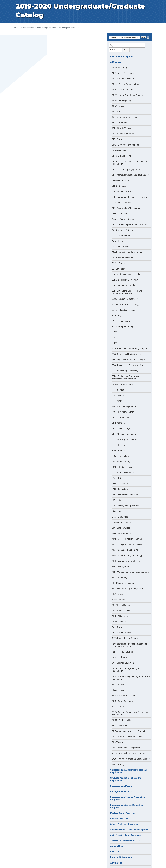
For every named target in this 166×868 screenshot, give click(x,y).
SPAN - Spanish (119, 690)
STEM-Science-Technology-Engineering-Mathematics (131, 713)
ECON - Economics (121, 263)
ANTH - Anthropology (122, 101)
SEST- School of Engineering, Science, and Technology (131, 678)
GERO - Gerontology (121, 428)
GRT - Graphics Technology (124, 434)
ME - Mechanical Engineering (125, 550)
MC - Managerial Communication (127, 544)
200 (115, 332)
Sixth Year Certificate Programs (125, 835)
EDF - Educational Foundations (126, 285)
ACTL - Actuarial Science (123, 79)
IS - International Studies (123, 473)
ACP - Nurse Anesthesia (123, 73)
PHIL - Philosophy (120, 616)
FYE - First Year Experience (124, 406)
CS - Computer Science (123, 230)
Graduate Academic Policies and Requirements (126, 779)
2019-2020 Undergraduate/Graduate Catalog (30, 28)
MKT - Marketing (119, 577)
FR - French (117, 401)
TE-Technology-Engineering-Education (130, 731)
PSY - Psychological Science (125, 638)
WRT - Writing (118, 764)
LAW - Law (117, 511)
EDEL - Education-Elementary (125, 280)
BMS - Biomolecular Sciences (125, 145)
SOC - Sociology (119, 684)
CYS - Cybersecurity (121, 236)
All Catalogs (116, 863)
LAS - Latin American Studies (125, 495)
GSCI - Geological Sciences (124, 439)
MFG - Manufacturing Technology (127, 555)
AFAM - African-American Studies (127, 84)
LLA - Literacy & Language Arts (126, 506)
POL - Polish (117, 627)
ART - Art (116, 112)
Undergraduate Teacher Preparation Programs (127, 798)
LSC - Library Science (122, 522)
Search (126, 50)
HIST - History (118, 445)
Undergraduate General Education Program (127, 806)
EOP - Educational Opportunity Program (130, 349)
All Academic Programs (122, 56)
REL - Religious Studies (122, 652)
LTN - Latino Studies (121, 528)
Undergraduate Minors (121, 791)
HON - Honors (118, 451)
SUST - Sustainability (121, 720)
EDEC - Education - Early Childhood (128, 274)
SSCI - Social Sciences (122, 701)
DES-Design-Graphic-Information (127, 252)
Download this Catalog (121, 857)
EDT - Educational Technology (125, 304)
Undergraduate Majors (121, 786)
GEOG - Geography (120, 417)
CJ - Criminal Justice (121, 203)
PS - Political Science (122, 633)
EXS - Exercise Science (123, 384)
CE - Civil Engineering (122, 156)
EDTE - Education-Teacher (124, 310)
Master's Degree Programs (123, 813)
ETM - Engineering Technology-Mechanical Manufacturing (126, 377)
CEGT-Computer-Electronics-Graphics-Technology (130, 163)
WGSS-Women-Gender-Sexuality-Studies (131, 759)
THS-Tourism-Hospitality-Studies (127, 737)
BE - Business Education (123, 134)
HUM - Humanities (120, 456)
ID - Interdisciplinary (121, 462)
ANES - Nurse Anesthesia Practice (128, 95)
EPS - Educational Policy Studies (127, 354)
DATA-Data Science (121, 247)
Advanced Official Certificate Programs (129, 830)
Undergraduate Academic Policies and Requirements (129, 771)
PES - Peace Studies (121, 611)
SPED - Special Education (123, 696)
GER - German (118, 423)
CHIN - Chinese (119, 186)
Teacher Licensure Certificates (125, 841)
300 (115, 338)
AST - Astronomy (120, 123)
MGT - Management (121, 566)
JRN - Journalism (120, 489)
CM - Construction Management (127, 208)
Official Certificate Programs (124, 824)
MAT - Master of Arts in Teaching (127, 539)
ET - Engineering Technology (125, 371)
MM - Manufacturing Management (127, 589)
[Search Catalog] (127, 45)
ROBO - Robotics (119, 657)
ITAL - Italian (117, 478)
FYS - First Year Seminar (123, 412)
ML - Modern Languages (123, 583)
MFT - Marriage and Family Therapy (128, 561)
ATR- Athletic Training (122, 128)
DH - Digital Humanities (122, 258)
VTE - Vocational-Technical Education (129, 753)
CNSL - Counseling (121, 214)
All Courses (52, 28)
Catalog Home (117, 846)
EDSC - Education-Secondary (125, 299)
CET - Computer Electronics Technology (130, 175)
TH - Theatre (118, 742)
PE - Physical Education (123, 605)
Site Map (114, 852)
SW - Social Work (120, 726)
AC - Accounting (119, 67)
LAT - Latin (117, 500)
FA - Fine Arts (118, 390)
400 (115, 343)
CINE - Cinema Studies (122, 191)
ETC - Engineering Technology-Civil (128, 365)
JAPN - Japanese (120, 484)
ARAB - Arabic (118, 106)
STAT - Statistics (120, 707)
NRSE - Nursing (119, 600)
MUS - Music (118, 594)
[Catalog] (125, 37)
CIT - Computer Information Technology (130, 197)
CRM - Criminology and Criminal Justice (130, 225)
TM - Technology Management (126, 748)
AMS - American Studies (123, 90)
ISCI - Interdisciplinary (122, 467)
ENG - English (118, 315)
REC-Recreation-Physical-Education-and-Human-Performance (131, 645)
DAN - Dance (118, 241)
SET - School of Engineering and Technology (127, 670)
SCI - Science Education (123, 663)
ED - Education (119, 269)
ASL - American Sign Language (126, 117)
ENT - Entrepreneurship (67, 28)
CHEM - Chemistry (120, 180)
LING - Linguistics (120, 517)
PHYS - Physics (119, 622)
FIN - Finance (118, 395)
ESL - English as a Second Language (128, 360)
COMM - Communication (123, 219)
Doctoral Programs (119, 819)
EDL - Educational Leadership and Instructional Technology (127, 292)
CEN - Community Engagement (126, 169)
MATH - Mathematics (122, 533)
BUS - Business (119, 150)
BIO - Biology (118, 139)
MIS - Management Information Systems (131, 572)
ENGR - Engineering (121, 321)
